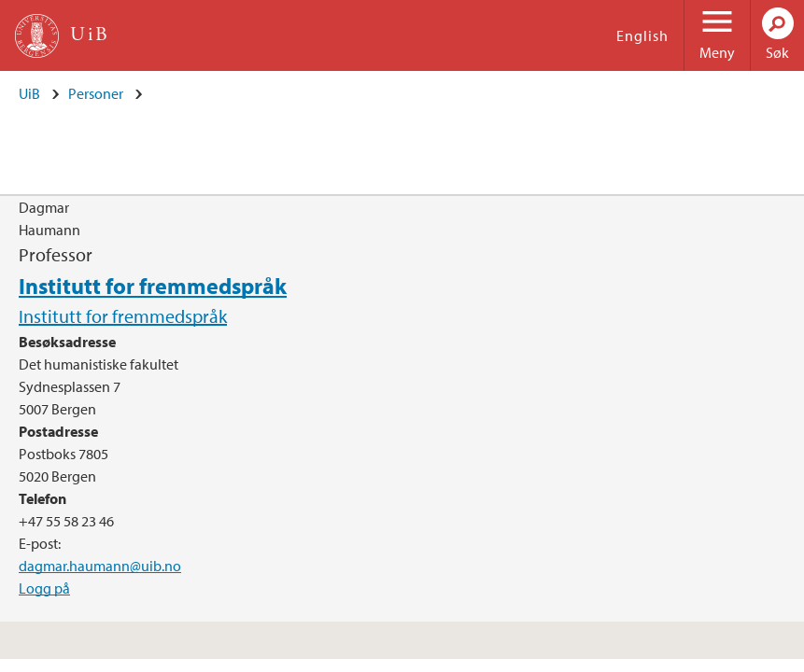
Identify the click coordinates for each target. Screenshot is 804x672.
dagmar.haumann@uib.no (100, 566)
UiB (29, 93)
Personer (96, 93)
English (642, 35)
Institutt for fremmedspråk (153, 286)
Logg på (44, 588)
